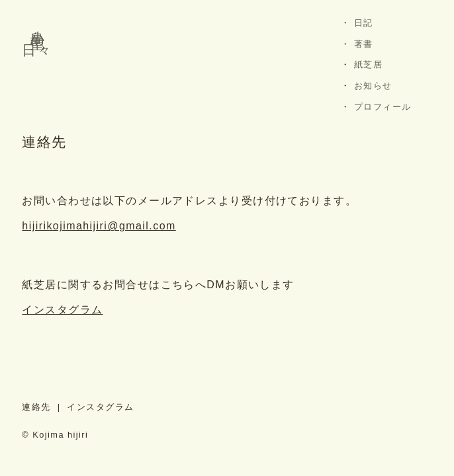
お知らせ (373, 86)
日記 (364, 23)
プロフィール (383, 107)
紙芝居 (368, 64)
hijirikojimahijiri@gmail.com (99, 226)
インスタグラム (62, 310)
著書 (364, 44)
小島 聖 (37, 24)
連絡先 (36, 407)
